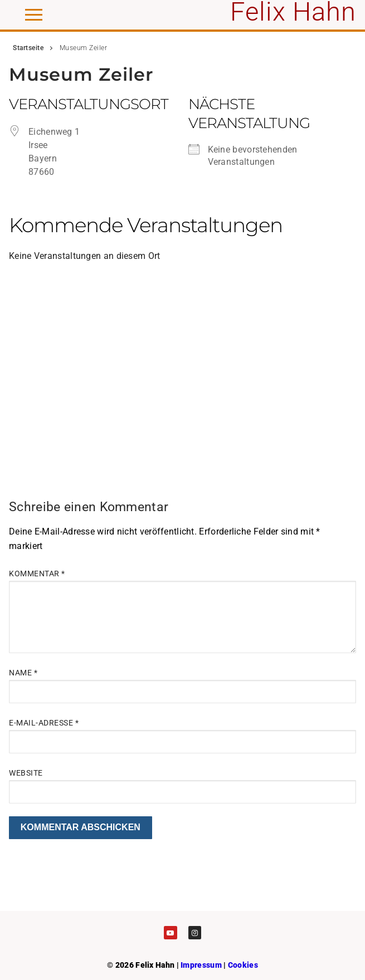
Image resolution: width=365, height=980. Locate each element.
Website (26, 773)
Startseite (28, 48)
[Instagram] (195, 932)
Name (23, 673)
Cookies (243, 965)
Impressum (201, 965)
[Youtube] (170, 932)
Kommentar (37, 574)
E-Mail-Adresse (44, 723)
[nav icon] (34, 15)
